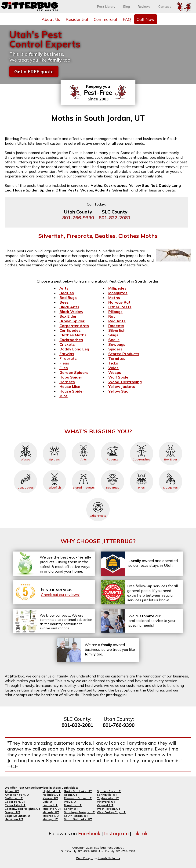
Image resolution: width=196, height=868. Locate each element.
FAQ (127, 19)
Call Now (146, 19)
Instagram (116, 833)
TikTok (140, 833)
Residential (77, 19)
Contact (165, 7)
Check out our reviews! (60, 595)
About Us (51, 19)
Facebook (89, 833)
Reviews (144, 7)
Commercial (105, 19)
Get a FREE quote (34, 72)
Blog (127, 7)
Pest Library (106, 7)
